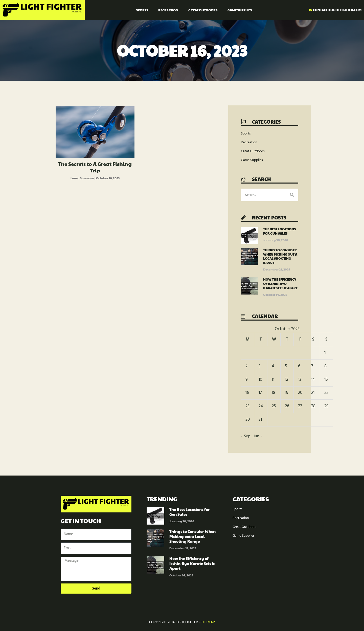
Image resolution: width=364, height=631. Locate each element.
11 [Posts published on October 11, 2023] (273, 380)
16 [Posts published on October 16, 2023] (247, 393)
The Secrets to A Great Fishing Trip (95, 167)
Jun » (259, 436)
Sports (142, 10)
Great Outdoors (203, 10)
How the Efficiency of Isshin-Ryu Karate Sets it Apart (280, 284)
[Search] (292, 195)
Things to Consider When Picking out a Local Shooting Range (280, 256)
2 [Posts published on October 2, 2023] (246, 366)
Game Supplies (240, 10)
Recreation (168, 10)
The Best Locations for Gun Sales (279, 231)
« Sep (246, 436)
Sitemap (208, 622)
